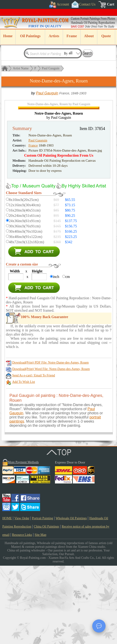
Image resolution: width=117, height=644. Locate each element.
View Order (22, 597)
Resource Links (22, 613)
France (33, 224)
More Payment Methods (23, 541)
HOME (7, 597)
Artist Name (21, 68)
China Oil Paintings (46, 605)
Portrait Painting (43, 597)
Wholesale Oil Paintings (71, 597)
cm (68, 355)
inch (56, 355)
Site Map (40, 613)
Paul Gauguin (51, 68)
